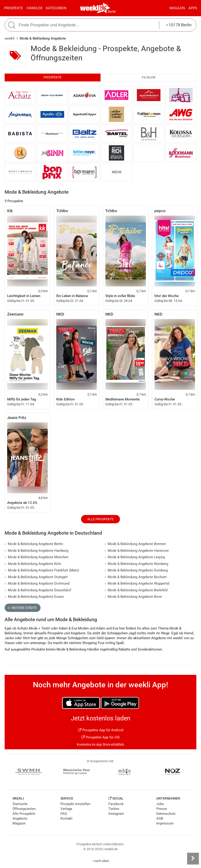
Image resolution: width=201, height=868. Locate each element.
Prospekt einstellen (75, 804)
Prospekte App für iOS (100, 737)
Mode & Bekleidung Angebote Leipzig (135, 557)
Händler (35, 8)
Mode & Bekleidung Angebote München (36, 557)
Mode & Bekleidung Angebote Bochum (136, 577)
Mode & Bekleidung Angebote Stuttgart (36, 577)
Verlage (66, 809)
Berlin (112, 12)
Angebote (20, 818)
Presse (162, 809)
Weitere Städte (22, 608)
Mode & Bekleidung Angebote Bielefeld (136, 590)
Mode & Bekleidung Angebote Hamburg (36, 551)
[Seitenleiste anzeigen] (193, 859)
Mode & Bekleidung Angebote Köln (33, 564)
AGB (160, 818)
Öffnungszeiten (24, 809)
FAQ (64, 814)
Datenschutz (166, 814)
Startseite (20, 804)
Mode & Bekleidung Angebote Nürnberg (137, 564)
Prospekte (14, 8)
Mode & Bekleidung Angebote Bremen (135, 544)
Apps (193, 8)
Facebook (116, 804)
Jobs (160, 804)
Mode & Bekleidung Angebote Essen (34, 597)
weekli (10, 38)
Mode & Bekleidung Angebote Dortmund (37, 583)
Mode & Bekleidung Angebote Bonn (133, 597)
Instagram (116, 814)
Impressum (165, 823)
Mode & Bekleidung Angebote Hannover (137, 551)
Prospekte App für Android (101, 730)
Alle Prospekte (100, 519)
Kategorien (56, 8)
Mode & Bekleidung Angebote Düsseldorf (38, 590)
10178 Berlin (179, 25)
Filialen (149, 77)
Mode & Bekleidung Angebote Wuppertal (137, 583)
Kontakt (66, 818)
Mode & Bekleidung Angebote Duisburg (136, 570)
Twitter (114, 809)
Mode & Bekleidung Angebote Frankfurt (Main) (42, 570)
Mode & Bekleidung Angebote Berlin (34, 544)
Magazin (177, 8)
